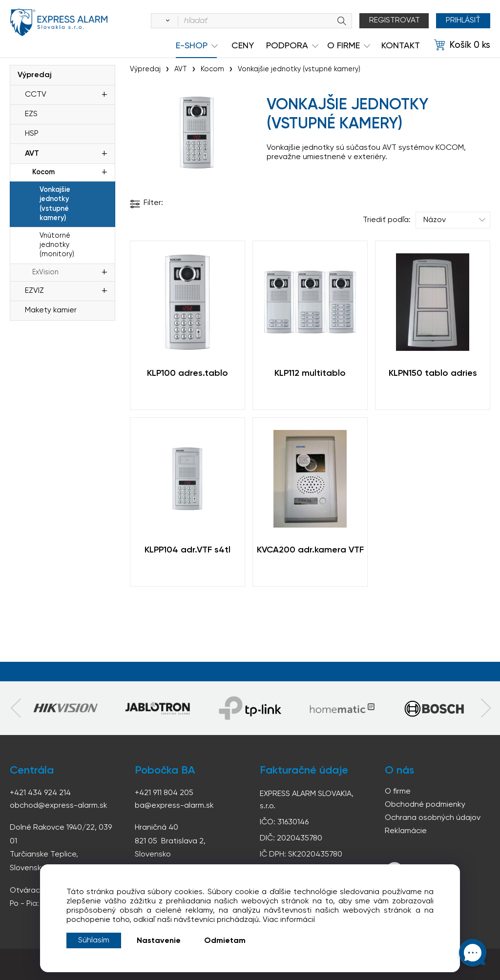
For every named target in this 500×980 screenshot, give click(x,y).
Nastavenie (159, 941)
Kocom (43, 172)
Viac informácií (289, 920)
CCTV (36, 95)
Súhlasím (94, 940)
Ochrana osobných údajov (433, 818)
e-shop (192, 46)
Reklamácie (406, 831)
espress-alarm (59, 22)
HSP (32, 134)
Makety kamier (51, 310)
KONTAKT (401, 46)
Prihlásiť (463, 20)
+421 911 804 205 (164, 793)
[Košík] (462, 45)
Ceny (243, 46)
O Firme (344, 46)
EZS (31, 114)
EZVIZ (34, 291)
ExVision (45, 272)
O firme (398, 792)
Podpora (287, 46)
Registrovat (395, 20)
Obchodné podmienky (425, 805)
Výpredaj (35, 75)
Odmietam (225, 941)
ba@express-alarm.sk (174, 806)
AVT (32, 154)
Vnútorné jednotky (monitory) (57, 245)
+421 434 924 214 (40, 793)
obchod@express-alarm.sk (59, 806)
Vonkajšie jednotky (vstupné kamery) (55, 204)
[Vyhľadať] (166, 21)
